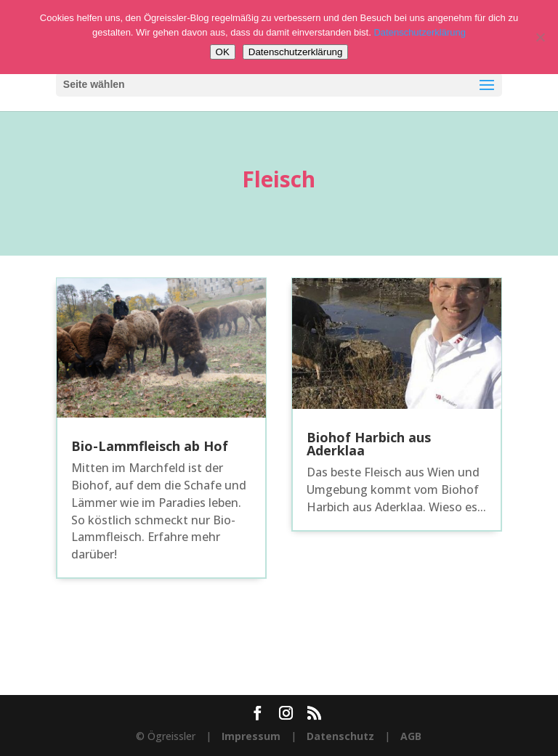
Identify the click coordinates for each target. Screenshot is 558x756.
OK (223, 52)
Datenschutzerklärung (419, 32)
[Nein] (540, 37)
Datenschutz (340, 736)
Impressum (251, 736)
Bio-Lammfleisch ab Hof (150, 446)
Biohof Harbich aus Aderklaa (369, 444)
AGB (411, 736)
